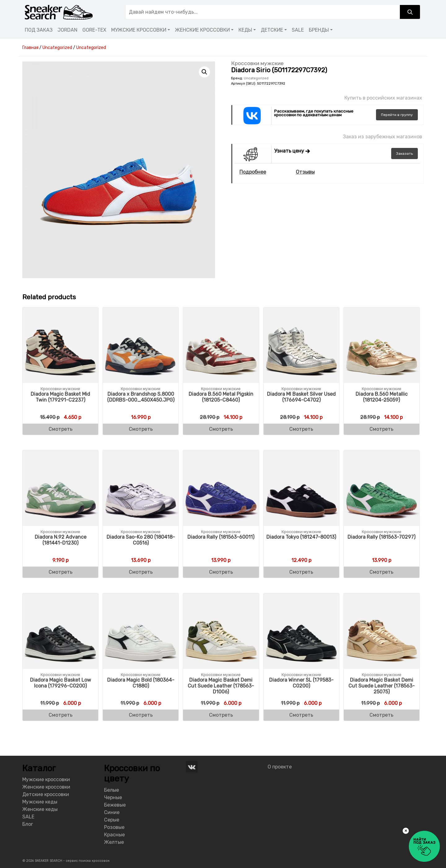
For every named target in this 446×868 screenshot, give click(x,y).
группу (397, 115)
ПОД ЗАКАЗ (39, 30)
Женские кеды (40, 809)
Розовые (114, 827)
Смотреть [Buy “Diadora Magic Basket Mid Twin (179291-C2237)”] (61, 429)
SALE (298, 30)
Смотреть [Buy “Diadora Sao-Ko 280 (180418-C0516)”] (141, 572)
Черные (113, 797)
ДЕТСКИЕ (272, 30)
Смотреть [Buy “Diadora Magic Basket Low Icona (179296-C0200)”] (61, 715)
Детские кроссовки (46, 794)
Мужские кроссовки (46, 779)
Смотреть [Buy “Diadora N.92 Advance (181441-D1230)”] (61, 572)
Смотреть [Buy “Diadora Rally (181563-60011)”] (221, 572)
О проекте (280, 767)
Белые (111, 790)
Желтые (114, 842)
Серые (112, 820)
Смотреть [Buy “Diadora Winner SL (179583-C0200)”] (301, 715)
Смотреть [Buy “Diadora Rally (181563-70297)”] (381, 572)
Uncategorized (256, 78)
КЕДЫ (245, 30)
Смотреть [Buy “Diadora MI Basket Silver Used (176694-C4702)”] (301, 429)
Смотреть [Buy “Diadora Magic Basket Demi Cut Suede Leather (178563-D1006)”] (221, 715)
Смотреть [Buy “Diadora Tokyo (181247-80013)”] (301, 572)
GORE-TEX (94, 30)
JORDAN (68, 30)
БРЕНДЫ (319, 30)
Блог (28, 824)
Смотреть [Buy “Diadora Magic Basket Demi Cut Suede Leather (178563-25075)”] (381, 715)
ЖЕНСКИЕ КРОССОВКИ (202, 30)
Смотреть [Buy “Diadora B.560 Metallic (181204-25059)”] (381, 429)
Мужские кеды (40, 802)
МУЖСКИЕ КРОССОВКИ (139, 30)
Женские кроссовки (46, 787)
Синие (112, 812)
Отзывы (305, 172)
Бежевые (115, 805)
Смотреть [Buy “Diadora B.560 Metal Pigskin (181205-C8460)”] (221, 429)
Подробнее (253, 172)
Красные (114, 835)
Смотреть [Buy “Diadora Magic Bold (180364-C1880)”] (141, 715)
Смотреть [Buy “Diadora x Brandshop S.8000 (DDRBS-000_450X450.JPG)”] (141, 429)
